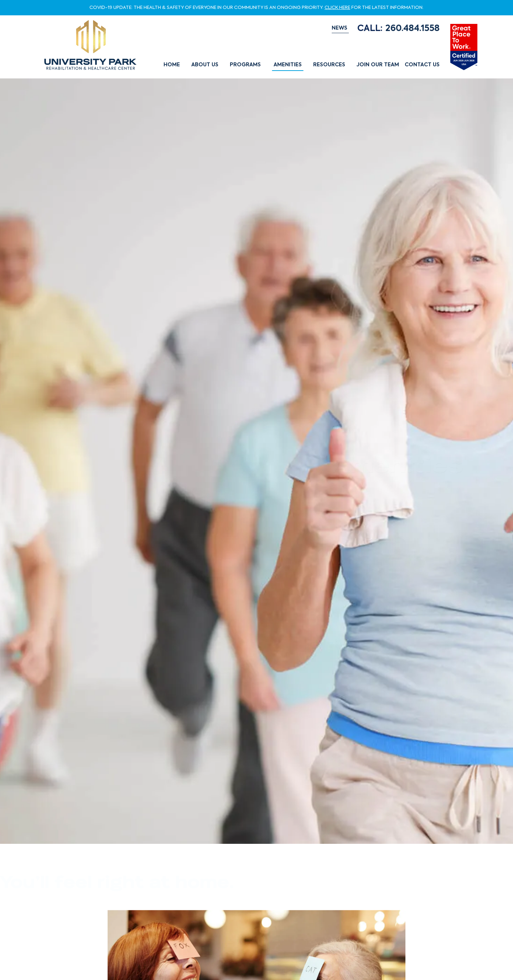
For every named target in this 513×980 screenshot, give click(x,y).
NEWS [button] (340, 28)
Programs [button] (245, 65)
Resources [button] (329, 65)
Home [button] (172, 65)
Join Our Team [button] (378, 65)
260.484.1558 (413, 29)
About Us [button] (205, 65)
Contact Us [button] (422, 65)
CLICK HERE (337, 8)
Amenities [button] (288, 65)
